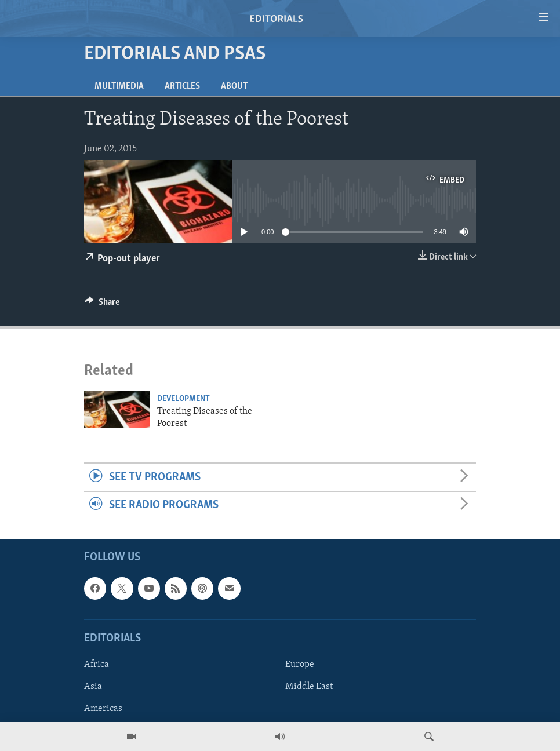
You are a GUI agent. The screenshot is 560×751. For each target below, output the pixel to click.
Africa (97, 665)
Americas (103, 709)
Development (183, 399)
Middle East (309, 687)
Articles (182, 86)
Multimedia (119, 86)
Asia (93, 687)
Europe (300, 665)
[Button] (102, 305)
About (234, 86)
